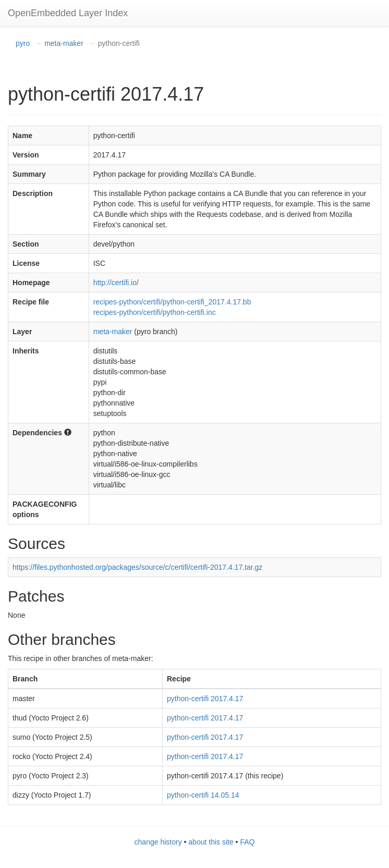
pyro (23, 43)
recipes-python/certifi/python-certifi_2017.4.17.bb (172, 302)
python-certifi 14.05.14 (203, 795)
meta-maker (64, 43)
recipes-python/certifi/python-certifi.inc (155, 312)
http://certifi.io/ (116, 283)
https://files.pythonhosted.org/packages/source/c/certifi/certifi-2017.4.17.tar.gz (137, 567)
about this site (211, 842)
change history (158, 842)
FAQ (247, 842)
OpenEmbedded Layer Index (68, 13)
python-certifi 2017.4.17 (205, 699)
